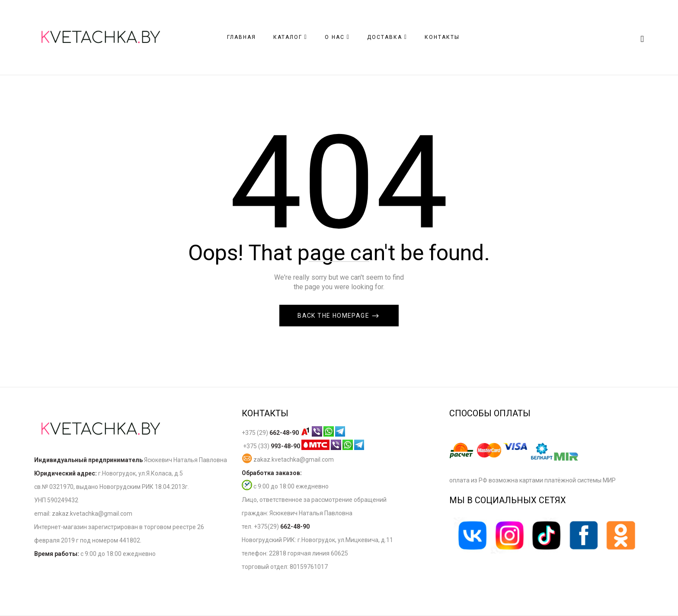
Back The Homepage (334, 316)
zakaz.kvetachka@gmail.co (89, 514)
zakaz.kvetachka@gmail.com (288, 460)
